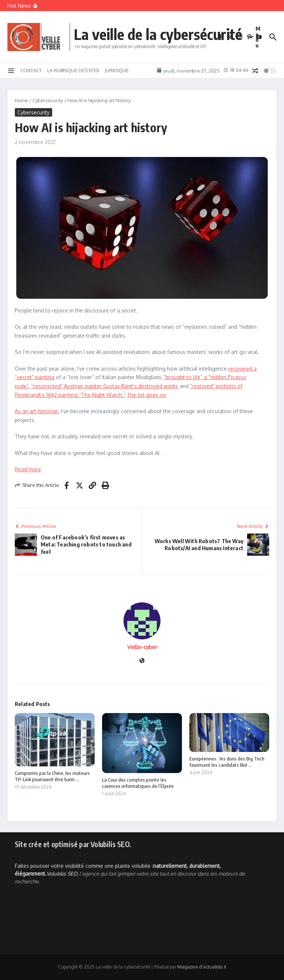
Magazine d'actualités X (202, 967)
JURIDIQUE (117, 70)
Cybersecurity (48, 100)
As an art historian (37, 411)
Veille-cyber (142, 647)
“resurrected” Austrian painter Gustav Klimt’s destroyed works (105, 386)
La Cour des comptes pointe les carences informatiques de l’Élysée (138, 783)
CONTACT (31, 70)
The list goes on (146, 395)
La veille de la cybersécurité (158, 34)
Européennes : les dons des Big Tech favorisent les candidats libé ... (227, 762)
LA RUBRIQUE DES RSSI (73, 70)
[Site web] (142, 661)
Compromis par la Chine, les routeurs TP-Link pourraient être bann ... (52, 776)
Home (21, 100)
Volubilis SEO (62, 874)
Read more (28, 469)
